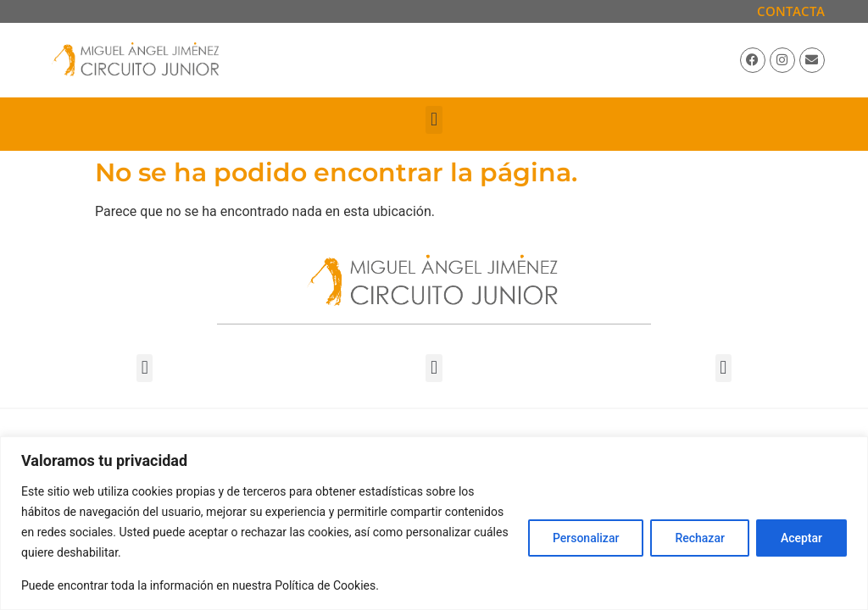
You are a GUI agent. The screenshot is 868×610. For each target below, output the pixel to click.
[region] (434, 523)
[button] (434, 120)
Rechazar (699, 538)
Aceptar (801, 538)
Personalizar (586, 538)
